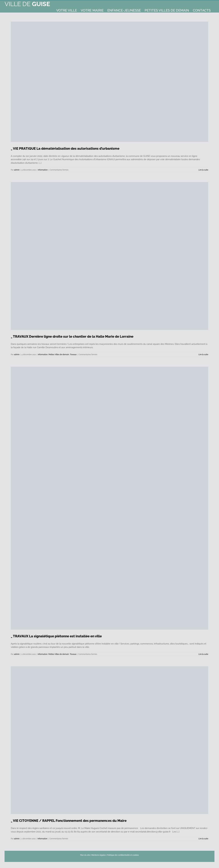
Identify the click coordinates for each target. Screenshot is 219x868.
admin (17, 170)
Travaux (73, 355)
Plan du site (85, 855)
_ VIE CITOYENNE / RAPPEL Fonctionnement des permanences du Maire (69, 821)
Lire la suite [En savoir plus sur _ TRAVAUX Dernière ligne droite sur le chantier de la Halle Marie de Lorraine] (203, 355)
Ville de (27, 4)
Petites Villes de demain (59, 355)
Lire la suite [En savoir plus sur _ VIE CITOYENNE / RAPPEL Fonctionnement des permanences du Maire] (203, 839)
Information (43, 170)
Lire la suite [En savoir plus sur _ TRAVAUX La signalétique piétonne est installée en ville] (203, 654)
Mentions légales (99, 855)
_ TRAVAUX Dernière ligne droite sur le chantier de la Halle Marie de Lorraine (72, 336)
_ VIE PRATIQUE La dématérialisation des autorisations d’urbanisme (65, 148)
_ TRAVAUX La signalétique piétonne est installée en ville (56, 636)
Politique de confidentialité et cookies (123, 855)
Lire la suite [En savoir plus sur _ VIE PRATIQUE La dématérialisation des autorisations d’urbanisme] (203, 170)
